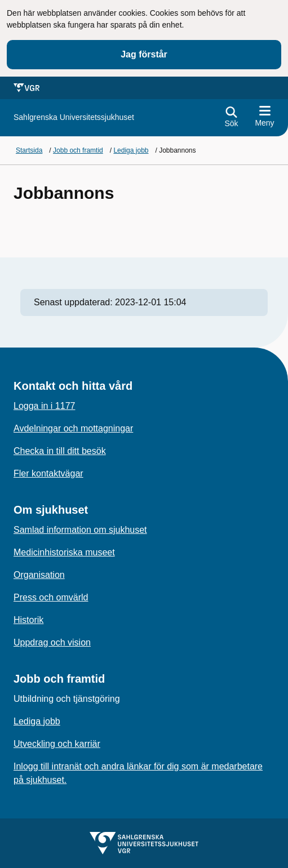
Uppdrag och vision (52, 642)
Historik (28, 620)
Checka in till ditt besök (60, 451)
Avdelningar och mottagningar (73, 428)
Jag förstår (144, 54)
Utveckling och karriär (57, 744)
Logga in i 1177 (44, 406)
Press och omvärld (51, 597)
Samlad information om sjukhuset (80, 530)
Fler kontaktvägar (48, 473)
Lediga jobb (37, 721)
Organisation (39, 575)
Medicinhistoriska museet (64, 552)
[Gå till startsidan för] (74, 117)
